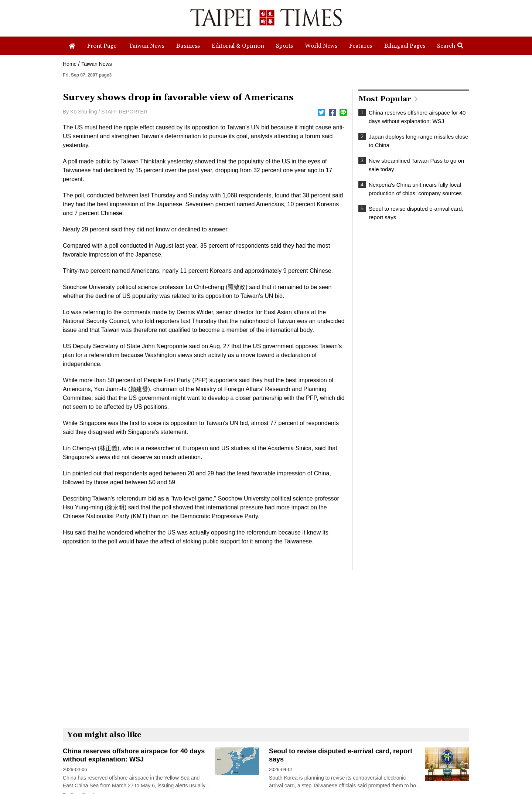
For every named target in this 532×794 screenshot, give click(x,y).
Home (70, 64)
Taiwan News (96, 64)
